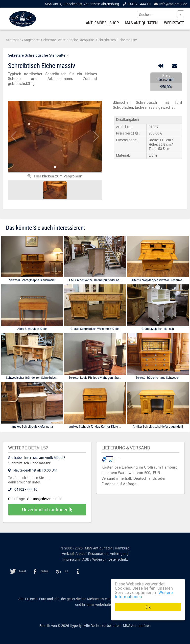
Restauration (98, 554)
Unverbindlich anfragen (47, 509)
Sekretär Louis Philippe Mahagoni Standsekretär (101, 377)
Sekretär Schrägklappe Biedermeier (32, 280)
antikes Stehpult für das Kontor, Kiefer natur (98, 426)
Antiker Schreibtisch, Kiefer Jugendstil (158, 426)
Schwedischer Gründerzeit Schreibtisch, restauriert (39, 377)
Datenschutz (118, 559)
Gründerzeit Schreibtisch (158, 329)
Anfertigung (119, 554)
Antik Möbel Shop (102, 23)
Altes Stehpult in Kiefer (32, 329)
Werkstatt (174, 23)
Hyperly (76, 626)
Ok (148, 607)
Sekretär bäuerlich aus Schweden (158, 377)
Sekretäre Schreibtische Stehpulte (37, 55)
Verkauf (68, 554)
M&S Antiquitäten (141, 23)
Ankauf (81, 554)
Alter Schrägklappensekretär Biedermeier (158, 280)
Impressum (71, 559)
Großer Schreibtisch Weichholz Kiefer (95, 329)
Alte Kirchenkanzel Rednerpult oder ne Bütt (97, 280)
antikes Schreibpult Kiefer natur (32, 426)
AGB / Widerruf (94, 559)
